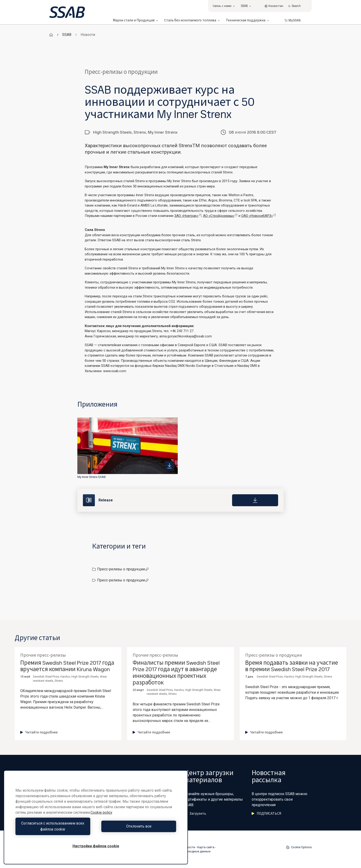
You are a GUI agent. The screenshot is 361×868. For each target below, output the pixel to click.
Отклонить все (137, 826)
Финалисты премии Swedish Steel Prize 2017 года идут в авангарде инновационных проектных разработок (176, 673)
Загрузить (195, 813)
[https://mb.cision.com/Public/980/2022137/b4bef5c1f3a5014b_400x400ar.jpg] (169, 466)
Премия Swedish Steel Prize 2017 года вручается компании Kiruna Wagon (67, 666)
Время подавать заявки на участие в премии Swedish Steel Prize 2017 (292, 666)
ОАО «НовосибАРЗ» (259, 216)
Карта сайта (206, 847)
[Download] (255, 500)
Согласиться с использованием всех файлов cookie (55, 826)
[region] (96, 817)
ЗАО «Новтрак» (188, 216)
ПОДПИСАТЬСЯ (266, 813)
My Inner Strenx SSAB (92, 477)
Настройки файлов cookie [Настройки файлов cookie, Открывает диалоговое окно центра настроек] (96, 846)
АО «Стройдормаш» (220, 216)
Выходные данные (197, 851)
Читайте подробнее (39, 732)
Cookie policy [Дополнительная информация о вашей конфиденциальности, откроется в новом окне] (101, 812)
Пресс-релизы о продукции (123, 569)
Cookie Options (299, 847)
